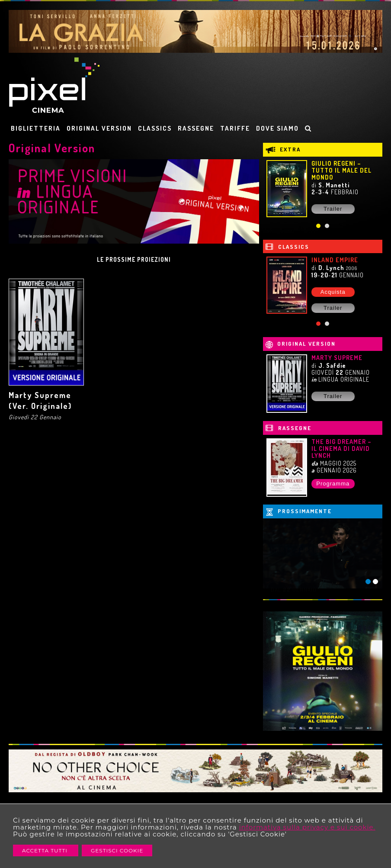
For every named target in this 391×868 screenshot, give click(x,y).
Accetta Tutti (46, 850)
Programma (333, 484)
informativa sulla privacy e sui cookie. (307, 827)
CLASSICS (155, 128)
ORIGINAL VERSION (99, 128)
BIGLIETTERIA (36, 128)
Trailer (333, 209)
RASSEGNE (196, 128)
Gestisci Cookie (117, 850)
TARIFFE (235, 128)
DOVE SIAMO (277, 128)
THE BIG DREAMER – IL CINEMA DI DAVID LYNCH (341, 448)
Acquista (333, 292)
